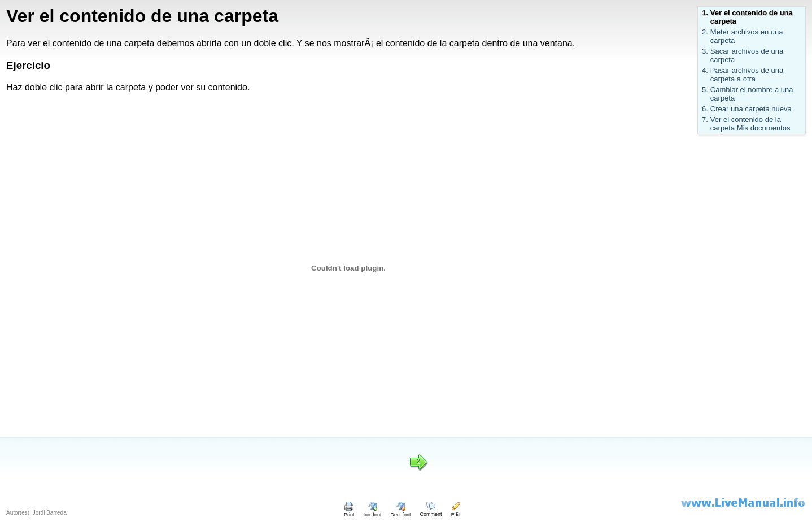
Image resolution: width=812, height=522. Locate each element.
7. (705, 119)
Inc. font (373, 512)
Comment (431, 511)
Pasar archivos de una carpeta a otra (747, 75)
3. (705, 51)
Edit (456, 512)
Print (349, 512)
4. (705, 70)
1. (705, 13)
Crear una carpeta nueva (751, 109)
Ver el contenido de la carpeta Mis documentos (750, 124)
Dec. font (401, 512)
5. (705, 90)
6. (705, 109)
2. (705, 32)
